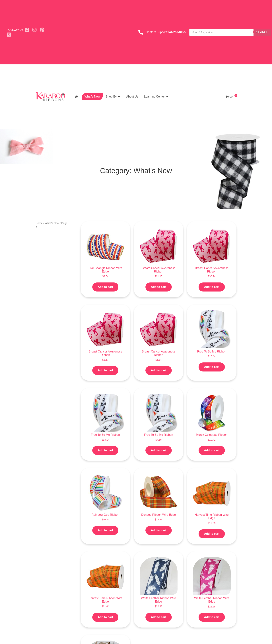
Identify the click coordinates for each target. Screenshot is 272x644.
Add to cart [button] (105, 287)
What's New (52, 223)
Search (262, 32)
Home (39, 223)
